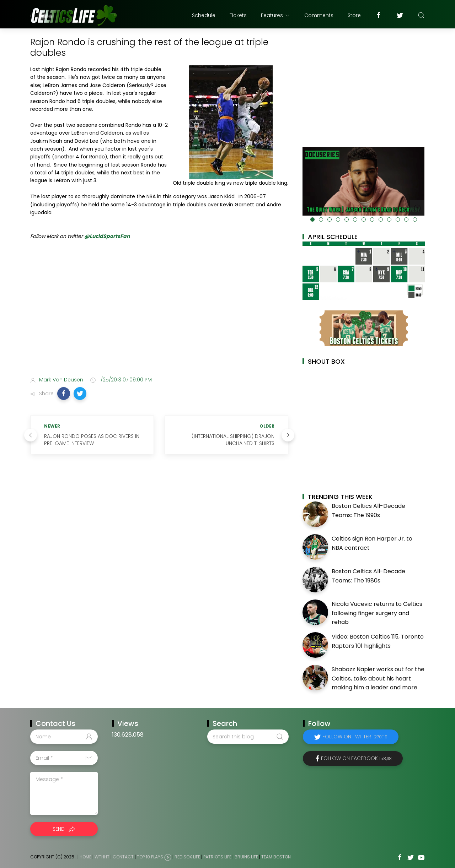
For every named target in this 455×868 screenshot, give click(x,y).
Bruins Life (246, 857)
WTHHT (102, 857)
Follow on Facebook (356, 758)
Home (85, 857)
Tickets (238, 15)
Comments (319, 15)
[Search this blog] (248, 737)
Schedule (204, 15)
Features (275, 15)
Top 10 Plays (150, 857)
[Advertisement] (159, 315)
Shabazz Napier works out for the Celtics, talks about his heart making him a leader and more (378, 678)
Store (354, 15)
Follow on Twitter (355, 737)
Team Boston (276, 857)
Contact (123, 857)
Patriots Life (217, 857)
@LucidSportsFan (107, 236)
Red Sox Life (187, 857)
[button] (64, 394)
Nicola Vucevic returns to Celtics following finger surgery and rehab (377, 613)
